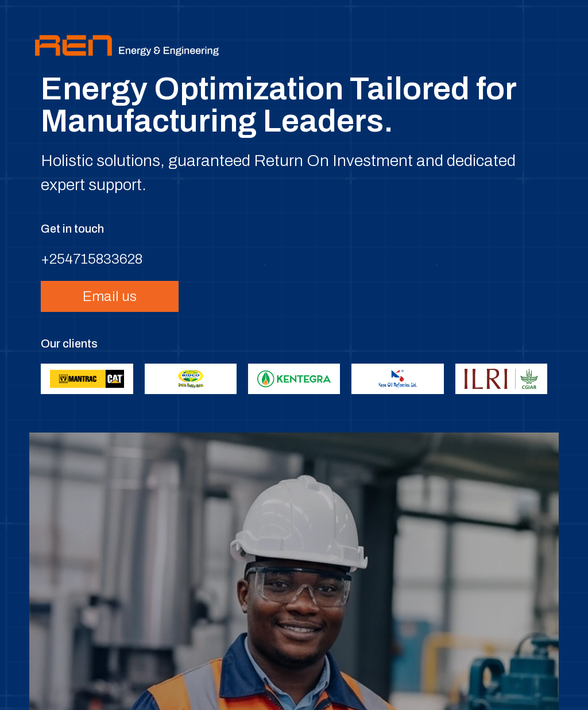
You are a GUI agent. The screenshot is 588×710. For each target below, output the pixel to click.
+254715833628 (92, 259)
